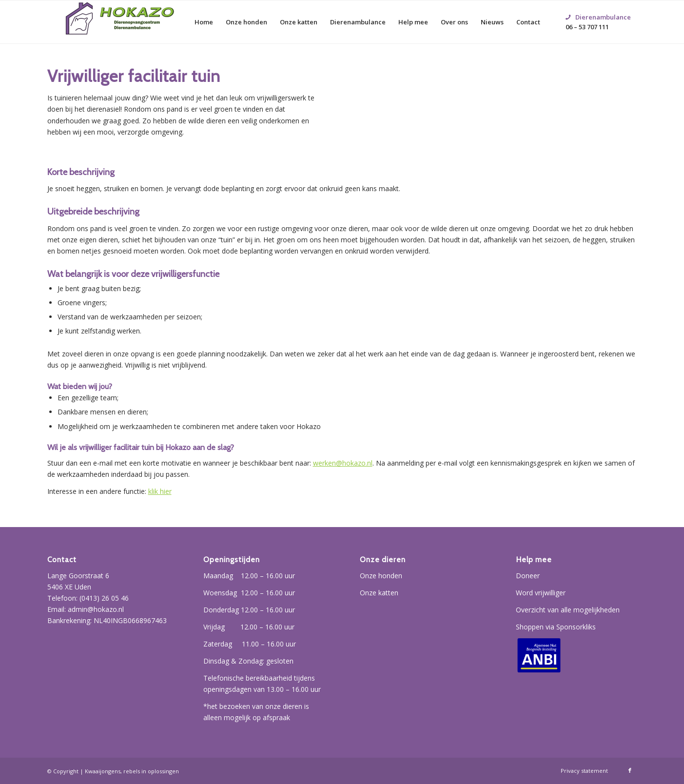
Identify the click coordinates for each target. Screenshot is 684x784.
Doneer (528, 576)
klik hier (160, 491)
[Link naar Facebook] (630, 770)
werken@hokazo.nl (343, 463)
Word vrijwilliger (541, 593)
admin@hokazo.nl (96, 609)
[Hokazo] (120, 22)
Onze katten (379, 593)
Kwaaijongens (103, 771)
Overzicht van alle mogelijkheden (568, 610)
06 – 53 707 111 (598, 10)
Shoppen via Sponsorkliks (556, 627)
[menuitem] (204, 22)
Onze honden (381, 576)
